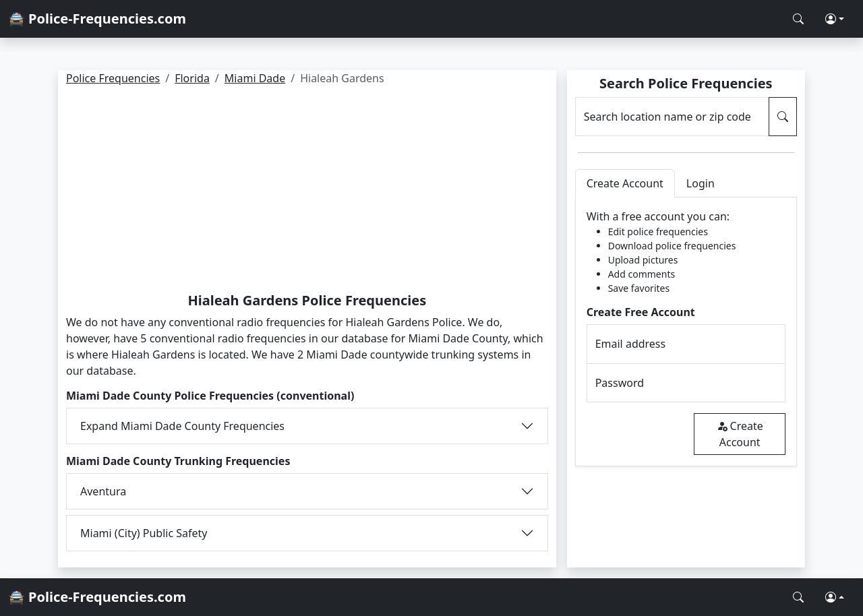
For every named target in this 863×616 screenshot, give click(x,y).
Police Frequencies (113, 78)
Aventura (103, 491)
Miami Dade (255, 78)
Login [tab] (701, 183)
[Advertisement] (307, 191)
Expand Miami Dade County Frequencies (182, 426)
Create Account (740, 434)
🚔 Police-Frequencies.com (97, 19)
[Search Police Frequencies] (798, 19)
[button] (835, 19)
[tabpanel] (686, 332)
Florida (192, 78)
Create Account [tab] (625, 183)
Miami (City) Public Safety (144, 533)
